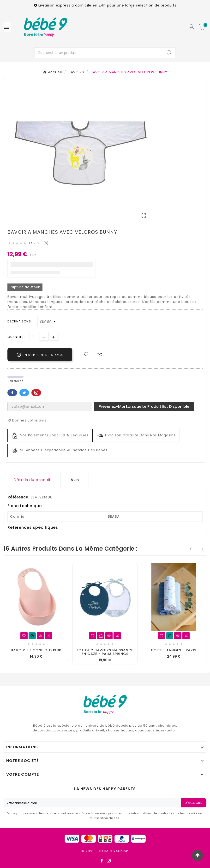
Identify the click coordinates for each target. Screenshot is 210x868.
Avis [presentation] (75, 480)
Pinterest (36, 393)
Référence (18, 497)
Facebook (12, 393)
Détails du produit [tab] (32, 480)
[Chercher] (99, 53)
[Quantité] (34, 337)
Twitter (24, 393)
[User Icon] (191, 27)
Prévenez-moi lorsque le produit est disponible (144, 406)
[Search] (169, 53)
